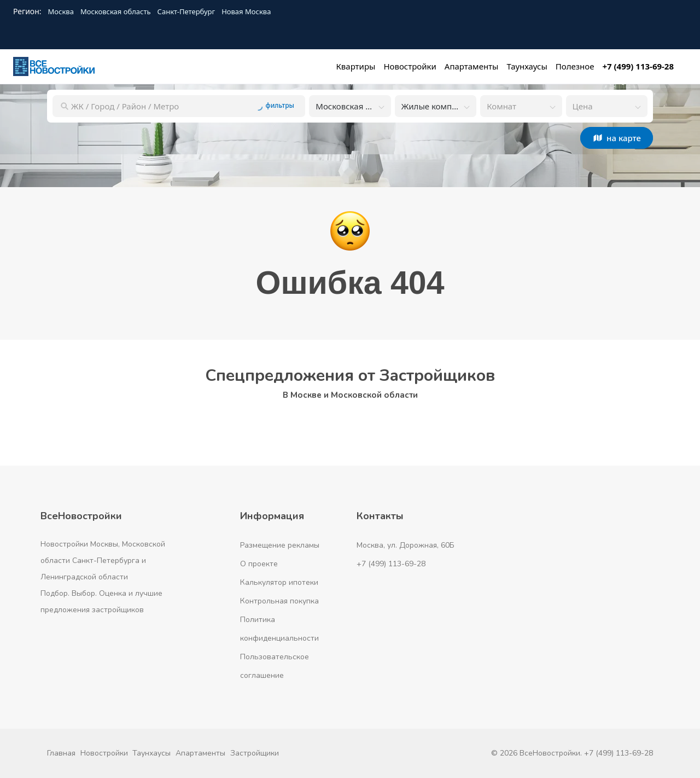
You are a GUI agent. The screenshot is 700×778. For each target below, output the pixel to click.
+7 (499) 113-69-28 (391, 564)
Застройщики (255, 753)
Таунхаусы (151, 753)
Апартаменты (200, 753)
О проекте (259, 564)
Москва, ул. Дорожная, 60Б (406, 545)
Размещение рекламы (280, 545)
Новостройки (104, 753)
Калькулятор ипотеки (279, 582)
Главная (61, 753)
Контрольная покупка (279, 601)
